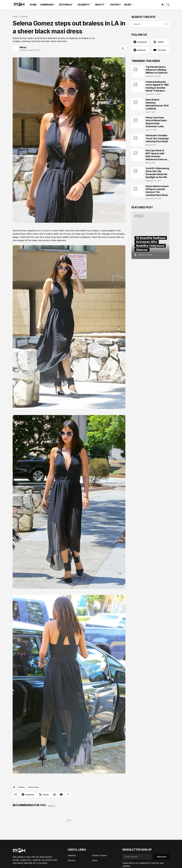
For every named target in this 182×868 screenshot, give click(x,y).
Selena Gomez (33, 787)
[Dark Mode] (161, 5)
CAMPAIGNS (47, 5)
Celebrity (24, 16)
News (95, 860)
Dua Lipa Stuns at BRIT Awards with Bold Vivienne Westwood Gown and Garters (157, 155)
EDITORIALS (66, 5)
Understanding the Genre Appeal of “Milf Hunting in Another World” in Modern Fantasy (157, 86)
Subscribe (162, 857)
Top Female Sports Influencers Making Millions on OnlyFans (157, 70)
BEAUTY (100, 5)
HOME (33, 5)
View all (51, 806)
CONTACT (115, 5)
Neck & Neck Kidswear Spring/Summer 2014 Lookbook (157, 104)
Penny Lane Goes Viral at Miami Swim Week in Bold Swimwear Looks (156, 122)
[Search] (167, 5)
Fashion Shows (99, 855)
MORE (128, 5)
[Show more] (68, 795)
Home (15, 16)
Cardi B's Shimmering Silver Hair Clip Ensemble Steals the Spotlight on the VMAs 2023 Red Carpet (157, 173)
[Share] (123, 49)
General (71, 860)
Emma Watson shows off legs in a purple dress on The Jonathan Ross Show (157, 191)
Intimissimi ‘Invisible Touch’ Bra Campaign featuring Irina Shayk (157, 138)
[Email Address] (137, 857)
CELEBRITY (84, 5)
